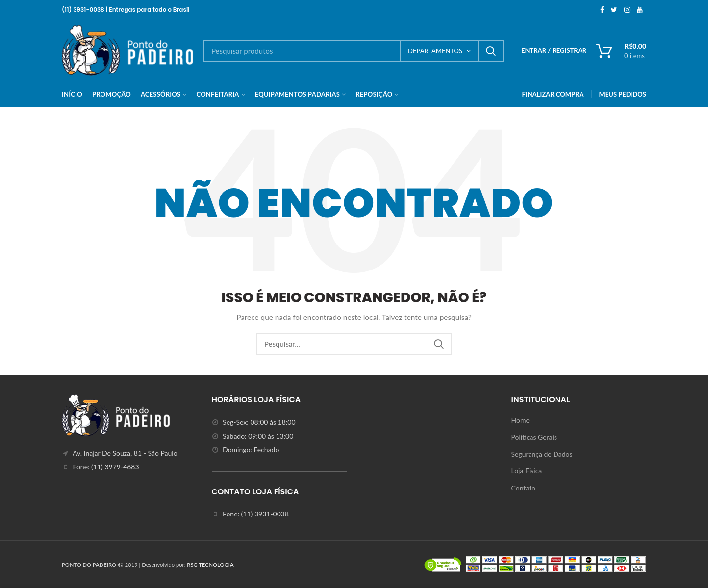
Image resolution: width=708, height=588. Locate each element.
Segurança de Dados (542, 454)
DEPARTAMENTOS (435, 51)
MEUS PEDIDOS (623, 94)
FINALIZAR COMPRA (553, 94)
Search (491, 51)
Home (520, 420)
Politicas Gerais (534, 437)
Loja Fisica (527, 471)
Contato (524, 488)
